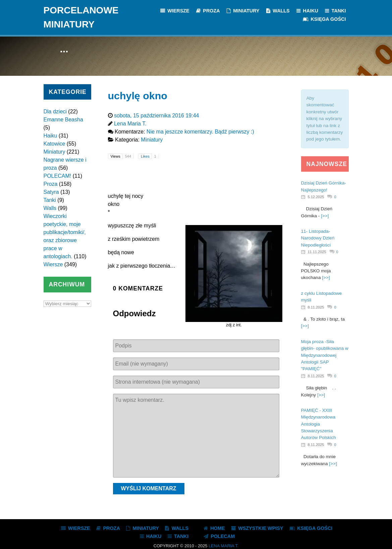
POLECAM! (58, 176)
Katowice (54, 144)
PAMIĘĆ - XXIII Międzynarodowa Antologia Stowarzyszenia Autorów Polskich (319, 424)
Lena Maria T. (223, 546)
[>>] (325, 216)
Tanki (50, 200)
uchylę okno (138, 96)
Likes (150, 156)
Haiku (50, 136)
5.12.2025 (316, 197)
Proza (51, 184)
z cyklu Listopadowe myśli (322, 297)
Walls (50, 208)
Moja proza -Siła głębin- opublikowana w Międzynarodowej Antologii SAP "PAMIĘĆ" (325, 355)
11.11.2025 (317, 252)
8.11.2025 (316, 307)
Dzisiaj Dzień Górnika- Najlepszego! (324, 186)
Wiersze (53, 264)
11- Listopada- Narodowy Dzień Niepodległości (318, 238)
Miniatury (54, 152)
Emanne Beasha (63, 120)
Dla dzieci (55, 112)
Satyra (51, 192)
